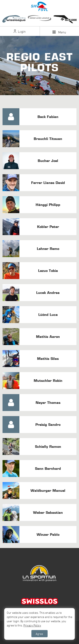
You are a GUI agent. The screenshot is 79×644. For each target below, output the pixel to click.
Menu (59, 32)
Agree (39, 634)
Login (20, 32)
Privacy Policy (32, 625)
